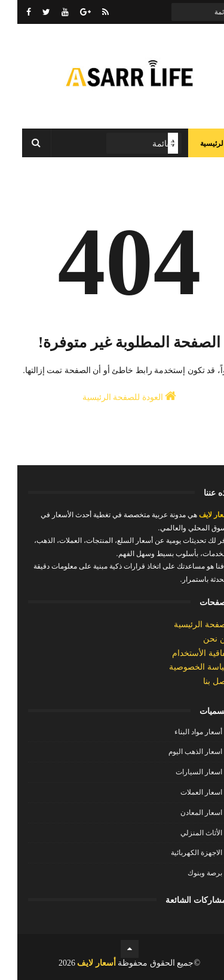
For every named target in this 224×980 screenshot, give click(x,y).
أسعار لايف (197, 515)
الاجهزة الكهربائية (179, 853)
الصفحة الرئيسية (185, 625)
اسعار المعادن (184, 813)
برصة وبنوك (188, 873)
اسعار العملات (184, 792)
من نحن (200, 639)
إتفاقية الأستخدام (184, 653)
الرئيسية (195, 144)
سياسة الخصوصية (183, 667)
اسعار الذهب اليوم (178, 752)
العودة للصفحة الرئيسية (112, 396)
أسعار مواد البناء (181, 732)
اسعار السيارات (182, 772)
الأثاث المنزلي (184, 833)
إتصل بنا (200, 681)
